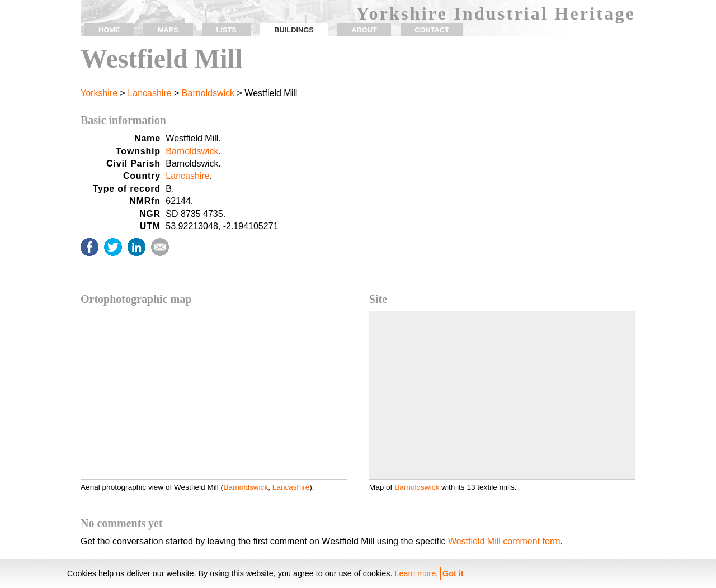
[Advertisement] (502, 209)
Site (378, 299)
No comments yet (122, 523)
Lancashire (149, 93)
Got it (453, 573)
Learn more (416, 573)
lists (226, 30)
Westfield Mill (161, 58)
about (364, 30)
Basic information (123, 120)
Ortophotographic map (136, 299)
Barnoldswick (208, 93)
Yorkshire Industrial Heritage (496, 13)
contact (432, 30)
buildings (294, 30)
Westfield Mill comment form (504, 541)
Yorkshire (99, 93)
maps (168, 30)
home (109, 30)
